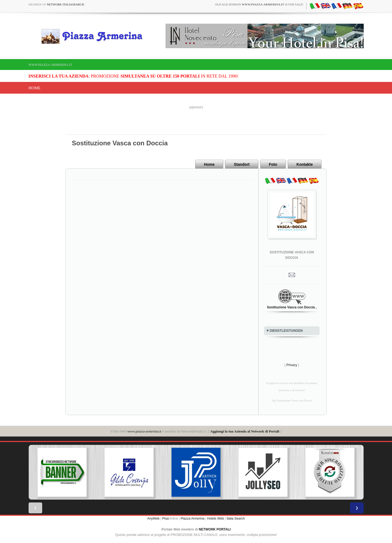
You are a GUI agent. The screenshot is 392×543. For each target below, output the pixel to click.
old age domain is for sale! (259, 4)
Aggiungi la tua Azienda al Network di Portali (245, 431)
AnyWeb (153, 519)
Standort (242, 164)
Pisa (165, 519)
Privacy (292, 365)
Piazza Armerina (193, 519)
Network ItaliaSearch (65, 4)
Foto (273, 164)
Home (35, 88)
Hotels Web (216, 519)
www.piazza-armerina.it (50, 65)
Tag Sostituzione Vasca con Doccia (292, 401)
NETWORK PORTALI (215, 529)
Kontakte (305, 164)
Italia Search (236, 519)
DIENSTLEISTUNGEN (286, 331)
